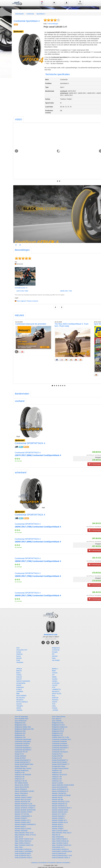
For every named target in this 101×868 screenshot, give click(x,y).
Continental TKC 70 (58, 750)
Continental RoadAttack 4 (23, 748)
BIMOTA (19, 671)
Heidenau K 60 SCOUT (60, 775)
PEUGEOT (20, 700)
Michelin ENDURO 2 (59, 816)
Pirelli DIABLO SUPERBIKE (24, 851)
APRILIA (19, 669)
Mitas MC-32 (56, 835)
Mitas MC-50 (19, 837)
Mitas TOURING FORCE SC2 (62, 845)
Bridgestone (56, 648)
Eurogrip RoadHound (22, 771)
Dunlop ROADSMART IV (60, 760)
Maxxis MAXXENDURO (60, 787)
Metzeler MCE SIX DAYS (23, 800)
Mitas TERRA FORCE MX (60, 841)
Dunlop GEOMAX (20, 756)
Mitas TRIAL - (19, 847)
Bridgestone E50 (20, 731)
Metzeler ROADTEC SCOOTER (25, 806)
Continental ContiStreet (60, 744)
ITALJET (55, 685)
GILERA (55, 679)
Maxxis (19, 656)
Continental (30, 14)
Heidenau (19, 654)
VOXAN (55, 708)
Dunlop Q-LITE (57, 758)
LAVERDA (20, 691)
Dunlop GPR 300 (58, 756)
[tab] (18, 120)
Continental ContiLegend (23, 741)
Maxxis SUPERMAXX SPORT (24, 791)
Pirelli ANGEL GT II (58, 847)
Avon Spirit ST (57, 719)
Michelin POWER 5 (21, 818)
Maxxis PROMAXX (21, 789)
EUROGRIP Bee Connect (23, 768)
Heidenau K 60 (57, 773)
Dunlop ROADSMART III (23, 760)
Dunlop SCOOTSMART (60, 762)
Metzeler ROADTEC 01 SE (23, 804)
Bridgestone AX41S (58, 725)
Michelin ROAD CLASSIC (23, 829)
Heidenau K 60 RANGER (23, 775)
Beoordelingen (53, 24)
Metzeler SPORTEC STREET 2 (25, 808)
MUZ (54, 696)
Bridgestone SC (20, 735)
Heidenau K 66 (57, 777)
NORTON (55, 698)
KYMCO (19, 689)
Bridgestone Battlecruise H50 (24, 729)
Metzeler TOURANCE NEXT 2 (62, 808)
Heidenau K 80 (57, 779)
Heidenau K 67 (20, 779)
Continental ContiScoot (22, 744)
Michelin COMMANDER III (23, 816)
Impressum (35, 863)
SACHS (55, 702)
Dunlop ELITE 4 (57, 754)
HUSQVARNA (21, 683)
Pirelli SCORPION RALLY (23, 856)
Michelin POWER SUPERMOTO (25, 824)
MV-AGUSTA (21, 698)
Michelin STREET (58, 829)
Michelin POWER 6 (58, 818)
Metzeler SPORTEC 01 (60, 806)
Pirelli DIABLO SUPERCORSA (62, 851)
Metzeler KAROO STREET (23, 797)
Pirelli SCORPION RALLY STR (62, 856)
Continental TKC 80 (21, 752)
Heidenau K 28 (57, 771)
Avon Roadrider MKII (22, 719)
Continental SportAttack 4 (60, 748)
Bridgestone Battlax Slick (23, 727)
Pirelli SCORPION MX (59, 853)
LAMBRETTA (56, 689)
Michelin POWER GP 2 (60, 820)
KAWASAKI (20, 687)
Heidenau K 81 (57, 781)
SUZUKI (19, 704)
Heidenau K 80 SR (21, 781)
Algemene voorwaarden (63, 863)
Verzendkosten (43, 863)
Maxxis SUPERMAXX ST (60, 791)
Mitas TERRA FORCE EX (23, 841)
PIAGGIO (55, 700)
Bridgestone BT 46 (58, 729)
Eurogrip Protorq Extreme (60, 768)
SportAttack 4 (41, 14)
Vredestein (20, 662)
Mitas (54, 658)
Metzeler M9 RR (57, 797)
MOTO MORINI (21, 696)
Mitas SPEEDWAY (58, 837)
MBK (18, 694)
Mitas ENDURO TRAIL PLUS (24, 833)
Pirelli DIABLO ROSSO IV (60, 849)
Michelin (19, 658)
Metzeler (55, 656)
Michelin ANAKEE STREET (24, 812)
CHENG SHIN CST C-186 (60, 737)
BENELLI (55, 669)
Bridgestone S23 (57, 733)
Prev (16, 151)
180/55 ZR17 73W (66, 291)
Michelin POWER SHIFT (23, 822)
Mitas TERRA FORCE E (60, 839)
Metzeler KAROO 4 (21, 795)
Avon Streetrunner (21, 721)
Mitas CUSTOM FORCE (60, 831)
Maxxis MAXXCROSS (22, 787)
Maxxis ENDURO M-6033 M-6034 (63, 785)
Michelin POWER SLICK (60, 822)
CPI (53, 675)
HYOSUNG (56, 683)
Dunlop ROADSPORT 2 (22, 762)
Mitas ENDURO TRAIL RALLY (62, 833)
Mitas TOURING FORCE (60, 843)
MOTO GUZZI (57, 694)
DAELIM (19, 677)
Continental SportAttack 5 (23, 750)
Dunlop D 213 (19, 754)
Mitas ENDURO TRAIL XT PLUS (25, 835)
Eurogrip (55, 652)
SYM (54, 704)
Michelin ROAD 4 (58, 824)
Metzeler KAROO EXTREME (61, 795)
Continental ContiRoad (59, 741)
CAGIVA (55, 673)
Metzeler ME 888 (58, 800)
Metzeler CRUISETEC (59, 793)
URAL (54, 706)
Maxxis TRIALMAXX (21, 793)
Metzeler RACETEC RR (23, 802)
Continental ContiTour (22, 746)
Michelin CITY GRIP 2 (59, 814)
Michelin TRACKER (21, 831)
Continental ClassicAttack (23, 739)
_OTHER (55, 710)
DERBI (54, 677)
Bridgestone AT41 (58, 723)
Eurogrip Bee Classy (59, 766)
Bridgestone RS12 (58, 731)
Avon (18, 648)
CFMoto (19, 675)
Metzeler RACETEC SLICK (61, 802)
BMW (54, 671)
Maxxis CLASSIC (58, 783)
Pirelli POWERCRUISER (23, 853)
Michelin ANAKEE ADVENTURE (25, 810)
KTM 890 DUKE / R (21, 288)
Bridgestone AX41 (21, 725)
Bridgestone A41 (20, 723)
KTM (54, 687)
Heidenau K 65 (20, 777)
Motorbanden (20, 14)
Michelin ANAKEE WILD (60, 812)
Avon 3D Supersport (21, 717)
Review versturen (32, 301)
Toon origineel (21, 301)
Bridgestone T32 (57, 735)
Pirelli (18, 660)
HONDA (55, 681)
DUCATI (19, 679)
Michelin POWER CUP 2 (23, 820)
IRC (53, 654)
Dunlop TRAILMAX (21, 766)
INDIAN (19, 685)
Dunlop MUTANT (20, 758)
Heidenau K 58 (20, 773)
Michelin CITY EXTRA (22, 814)
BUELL (19, 673)
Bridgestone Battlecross (60, 727)
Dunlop (19, 652)
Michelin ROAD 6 (58, 827)
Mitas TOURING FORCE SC (24, 845)
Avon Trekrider (57, 721)
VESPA (19, 708)
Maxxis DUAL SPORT (22, 785)
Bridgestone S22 (20, 733)
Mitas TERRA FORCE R (23, 843)
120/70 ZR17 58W (22, 291)
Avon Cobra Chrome (59, 717)
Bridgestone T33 (20, 737)
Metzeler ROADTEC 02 (60, 804)
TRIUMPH (20, 706)
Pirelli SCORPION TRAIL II (23, 858)
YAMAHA (19, 710)
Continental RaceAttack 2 (60, 746)
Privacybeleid (52, 863)
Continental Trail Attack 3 (60, 752)
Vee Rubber (56, 660)
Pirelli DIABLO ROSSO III (23, 849)
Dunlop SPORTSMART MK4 (24, 764)
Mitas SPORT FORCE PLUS (24, 839)
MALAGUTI (56, 691)
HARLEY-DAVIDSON (23, 681)
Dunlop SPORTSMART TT (61, 764)
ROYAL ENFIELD (22, 702)
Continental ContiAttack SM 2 (62, 739)
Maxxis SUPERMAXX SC (60, 789)
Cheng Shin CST (22, 650)
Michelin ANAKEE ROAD (60, 810)
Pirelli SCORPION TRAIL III (61, 858)
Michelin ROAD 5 (20, 827)
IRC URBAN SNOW (21, 783)
